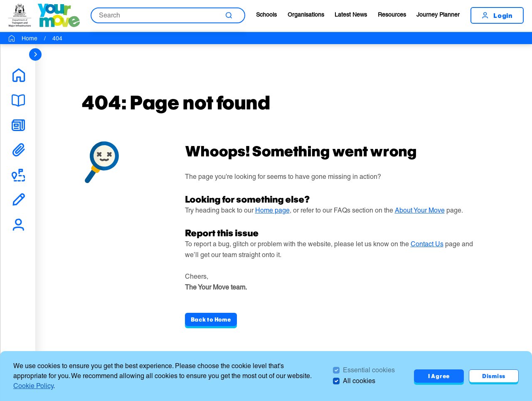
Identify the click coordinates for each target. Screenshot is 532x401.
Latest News (351, 15)
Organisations (306, 15)
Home (30, 38)
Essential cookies (369, 370)
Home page (272, 210)
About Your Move (420, 210)
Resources (392, 15)
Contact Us (427, 244)
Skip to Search (0, 0)
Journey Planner (438, 15)
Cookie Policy (33, 386)
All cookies (359, 381)
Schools (266, 15)
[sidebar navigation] (35, 54)
